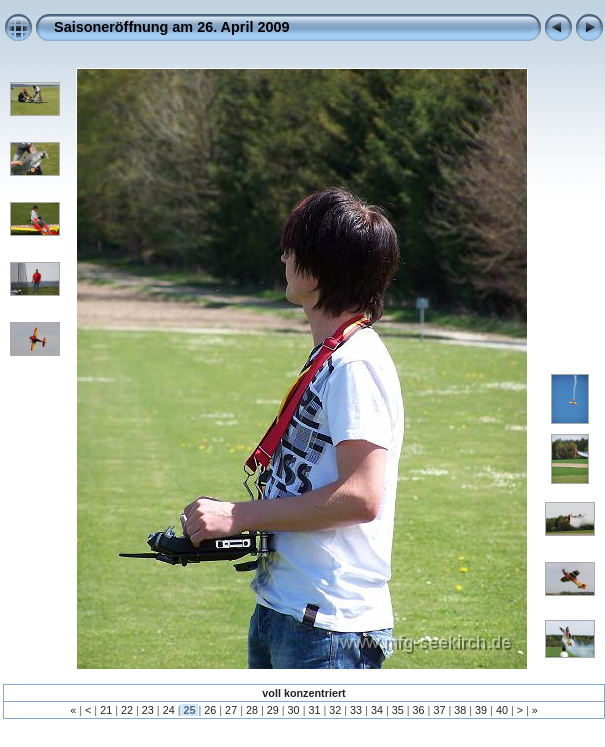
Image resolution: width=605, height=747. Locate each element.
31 (314, 710)
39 (481, 710)
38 (460, 710)
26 (210, 710)
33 (356, 710)
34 (377, 710)
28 (252, 710)
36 (419, 710)
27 (231, 710)
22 (127, 710)
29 (273, 710)
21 (106, 710)
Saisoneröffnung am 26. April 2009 (171, 27)
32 (335, 710)
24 (169, 710)
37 (439, 710)
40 (502, 710)
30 (294, 710)
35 (398, 710)
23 (148, 710)
